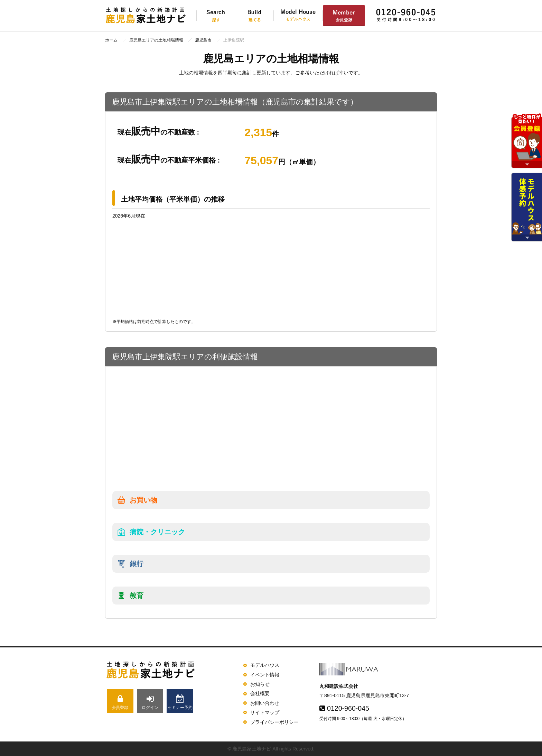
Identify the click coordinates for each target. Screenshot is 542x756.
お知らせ (260, 684)
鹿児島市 (203, 40)
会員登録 (120, 702)
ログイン (150, 702)
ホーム (111, 40)
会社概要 (260, 693)
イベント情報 (265, 675)
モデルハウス (265, 665)
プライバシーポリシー (274, 722)
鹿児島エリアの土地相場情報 (156, 40)
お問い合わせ (265, 703)
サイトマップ (265, 712)
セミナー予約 (180, 702)
